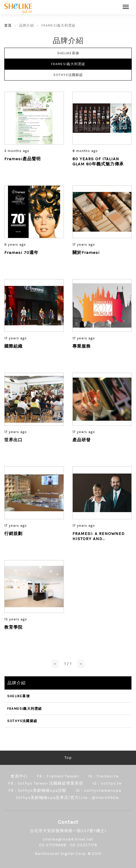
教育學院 (13, 627)
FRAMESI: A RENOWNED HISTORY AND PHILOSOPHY (99, 539)
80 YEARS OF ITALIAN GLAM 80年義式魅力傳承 (98, 161)
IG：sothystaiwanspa (98, 790)
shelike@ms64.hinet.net (68, 839)
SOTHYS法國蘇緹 (68, 75)
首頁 (8, 25)
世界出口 (13, 440)
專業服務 (82, 346)
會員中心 (19, 776)
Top (68, 758)
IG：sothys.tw (107, 783)
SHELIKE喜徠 (68, 53)
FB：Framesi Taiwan (58, 776)
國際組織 (13, 346)
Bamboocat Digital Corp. (61, 854)
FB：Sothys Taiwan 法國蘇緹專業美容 (46, 783)
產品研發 (82, 440)
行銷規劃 (13, 534)
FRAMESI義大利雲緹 (68, 64)
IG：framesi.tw (103, 776)
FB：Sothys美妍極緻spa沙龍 (37, 790)
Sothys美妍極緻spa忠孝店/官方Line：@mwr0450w (67, 798)
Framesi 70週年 (21, 252)
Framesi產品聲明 (23, 159)
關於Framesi (86, 252)
